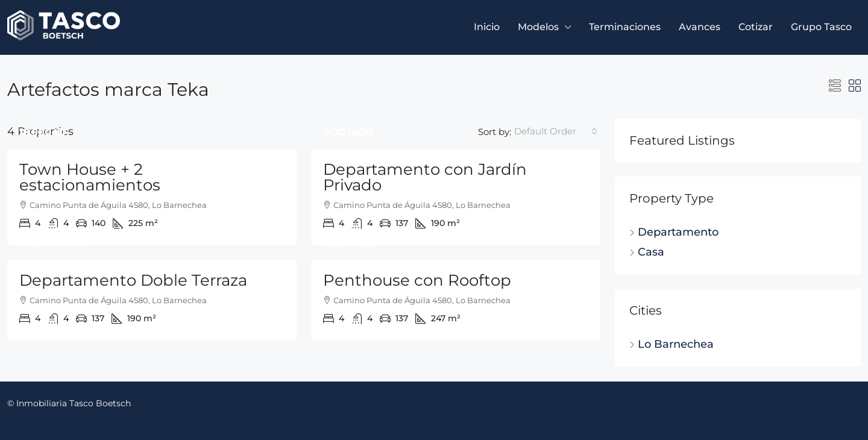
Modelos (538, 27)
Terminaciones (625, 27)
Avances (700, 27)
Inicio (487, 27)
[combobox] (556, 131)
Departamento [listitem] (674, 232)
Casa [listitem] (647, 252)
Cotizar (756, 27)
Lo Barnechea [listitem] (671, 344)
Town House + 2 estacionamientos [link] (90, 177)
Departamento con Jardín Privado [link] (425, 177)
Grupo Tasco (821, 27)
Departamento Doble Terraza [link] (133, 280)
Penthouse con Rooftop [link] (417, 280)
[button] (835, 86)
